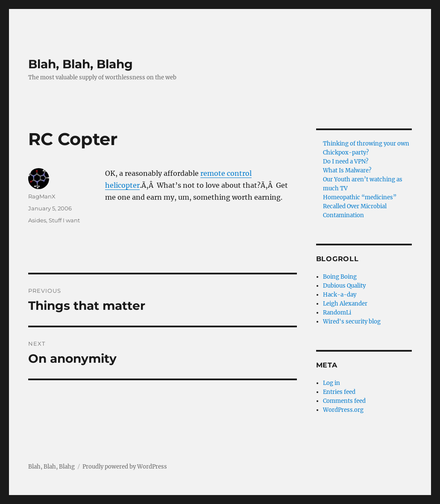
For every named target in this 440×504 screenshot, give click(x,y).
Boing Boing (340, 277)
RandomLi (337, 313)
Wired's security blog (352, 322)
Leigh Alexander (345, 304)
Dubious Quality (344, 286)
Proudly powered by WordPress (125, 467)
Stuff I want (64, 220)
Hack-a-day (340, 295)
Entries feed (339, 392)
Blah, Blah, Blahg (81, 64)
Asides (37, 220)
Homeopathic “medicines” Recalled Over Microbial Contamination (360, 206)
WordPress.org (343, 410)
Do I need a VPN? (346, 162)
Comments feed (344, 401)
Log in (331, 383)
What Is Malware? (347, 170)
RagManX (42, 196)
